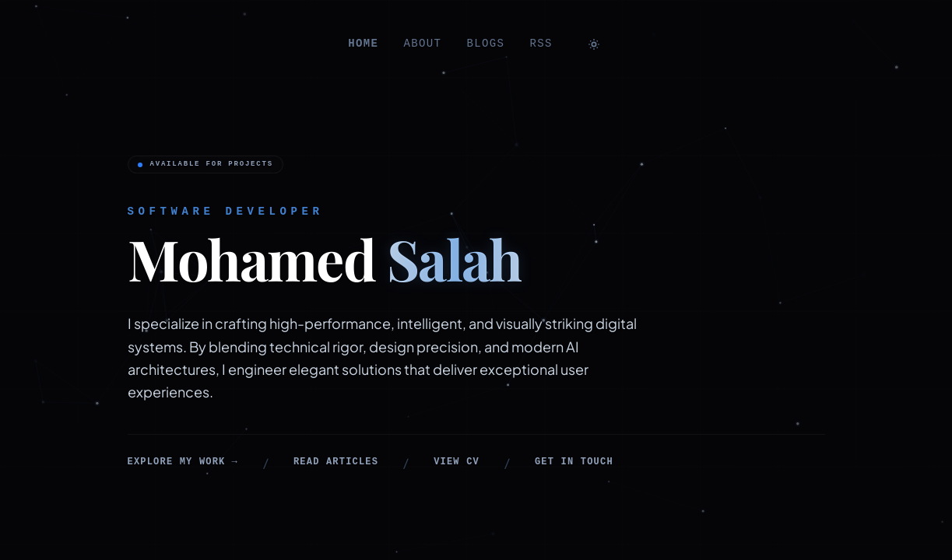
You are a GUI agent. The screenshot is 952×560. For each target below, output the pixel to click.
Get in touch (574, 462)
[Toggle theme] (594, 44)
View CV (457, 462)
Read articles (336, 462)
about (422, 44)
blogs (485, 44)
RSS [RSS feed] (541, 44)
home (363, 44)
